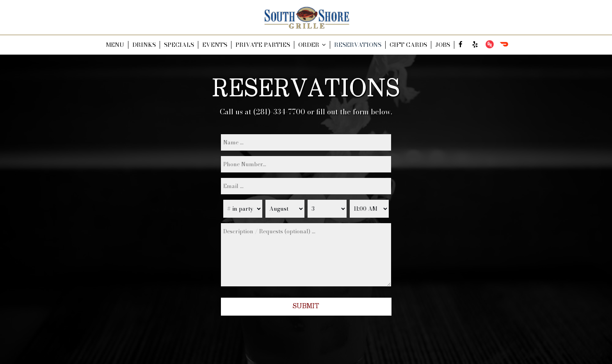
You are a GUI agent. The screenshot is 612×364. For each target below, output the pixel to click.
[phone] (306, 164)
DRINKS (144, 45)
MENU (115, 45)
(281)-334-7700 (279, 112)
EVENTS (215, 45)
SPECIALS (179, 45)
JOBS (443, 45)
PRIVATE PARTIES (263, 45)
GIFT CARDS (408, 45)
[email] (306, 186)
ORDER (312, 45)
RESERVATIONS (358, 45)
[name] (306, 142)
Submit (306, 306)
